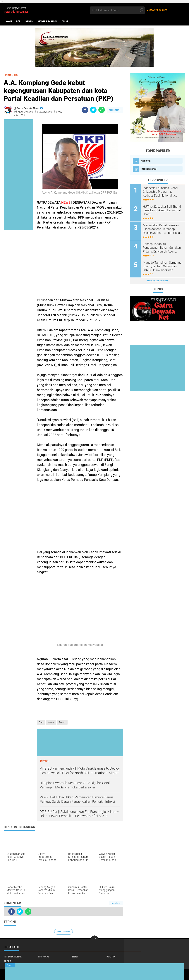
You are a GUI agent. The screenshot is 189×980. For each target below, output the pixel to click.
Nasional (146, 161)
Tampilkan (116, 903)
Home (9, 21)
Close (10, 965)
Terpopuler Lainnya (158, 281)
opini (65, 21)
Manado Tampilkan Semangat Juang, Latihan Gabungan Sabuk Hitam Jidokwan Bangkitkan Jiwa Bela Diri (163, 267)
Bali (19, 21)
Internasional (149, 169)
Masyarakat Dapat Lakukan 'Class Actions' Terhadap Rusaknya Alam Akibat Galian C (162, 229)
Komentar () (115, 110)
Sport (7, 961)
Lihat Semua (63, 932)
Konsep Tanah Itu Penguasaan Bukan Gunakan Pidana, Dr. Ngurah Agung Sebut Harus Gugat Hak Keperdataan (162, 248)
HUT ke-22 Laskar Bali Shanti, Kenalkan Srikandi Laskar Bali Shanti (162, 211)
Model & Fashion (48, 21)
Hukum (30, 21)
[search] (117, 10)
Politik (62, 722)
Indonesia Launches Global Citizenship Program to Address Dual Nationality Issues (160, 192)
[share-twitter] (93, 110)
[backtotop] (94, 939)
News (51, 722)
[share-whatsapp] (102, 110)
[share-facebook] (85, 110)
